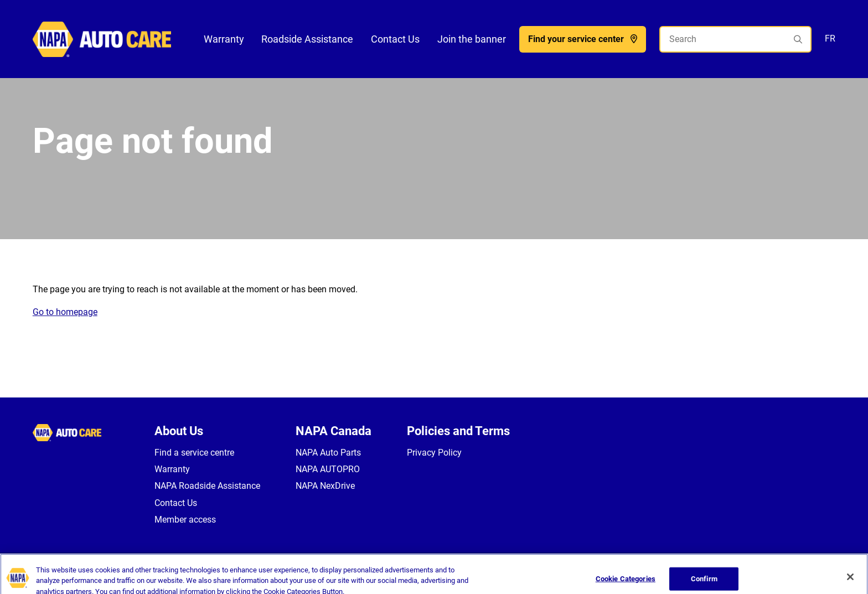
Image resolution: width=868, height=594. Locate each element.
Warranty (224, 39)
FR (830, 38)
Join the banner (472, 39)
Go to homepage (65, 312)
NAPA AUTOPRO (328, 469)
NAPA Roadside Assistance (207, 486)
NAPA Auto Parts (328, 453)
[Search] (735, 39)
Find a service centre (194, 453)
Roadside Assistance (307, 39)
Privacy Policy (434, 453)
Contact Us (395, 39)
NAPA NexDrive (325, 486)
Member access (185, 520)
